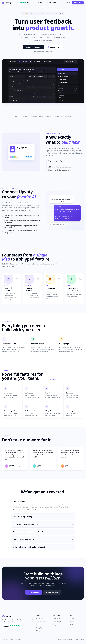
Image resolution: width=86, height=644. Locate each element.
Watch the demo (54, 47)
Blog (55, 625)
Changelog (39, 628)
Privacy (72, 622)
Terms (72, 619)
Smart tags (8, 393)
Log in (68, 3)
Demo (55, 3)
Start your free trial (34, 592)
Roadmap (39, 625)
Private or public (10, 411)
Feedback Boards (41, 622)
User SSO (48, 393)
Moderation (29, 393)
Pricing (49, 3)
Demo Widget (57, 622)
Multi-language (71, 411)
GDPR (72, 625)
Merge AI (49, 411)
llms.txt (82, 639)
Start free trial (78, 3)
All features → (54, 379)
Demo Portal (57, 619)
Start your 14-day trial (34, 47)
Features (41, 3)
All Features (39, 619)
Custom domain (30, 411)
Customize (69, 393)
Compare (77, 639)
